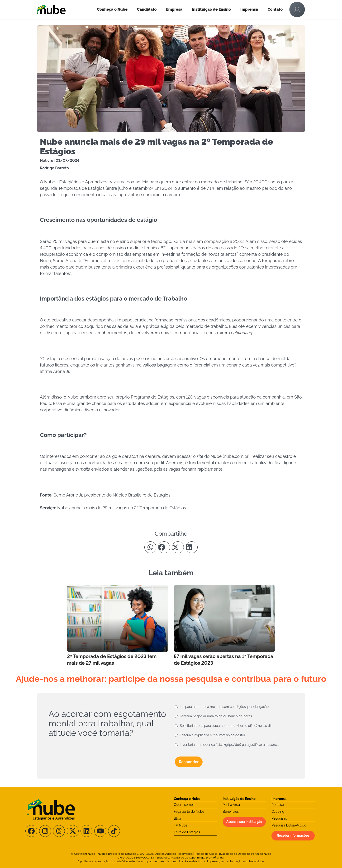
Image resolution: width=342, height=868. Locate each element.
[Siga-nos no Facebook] (31, 831)
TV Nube (181, 825)
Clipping (278, 812)
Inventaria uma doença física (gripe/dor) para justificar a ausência (230, 745)
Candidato (147, 9)
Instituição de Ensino (211, 9)
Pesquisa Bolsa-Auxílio (289, 825)
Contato (275, 9)
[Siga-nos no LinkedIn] (86, 831)
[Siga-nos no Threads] (59, 831)
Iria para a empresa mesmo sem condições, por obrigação (224, 707)
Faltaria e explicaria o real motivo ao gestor (212, 735)
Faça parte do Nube (189, 812)
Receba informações (293, 836)
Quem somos (184, 805)
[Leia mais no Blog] (118, 626)
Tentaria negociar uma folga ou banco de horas (216, 716)
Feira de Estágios (187, 832)
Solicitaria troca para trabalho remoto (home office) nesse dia (226, 726)
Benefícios (231, 812)
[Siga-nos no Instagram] (45, 831)
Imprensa (249, 9)
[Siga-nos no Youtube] (100, 831)
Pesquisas (279, 818)
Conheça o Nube (112, 9)
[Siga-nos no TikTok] (114, 831)
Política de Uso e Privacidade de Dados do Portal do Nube (233, 854)
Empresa (174, 9)
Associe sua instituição (244, 822)
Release (278, 805)
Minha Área (231, 805)
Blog (177, 818)
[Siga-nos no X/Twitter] (73, 831)
